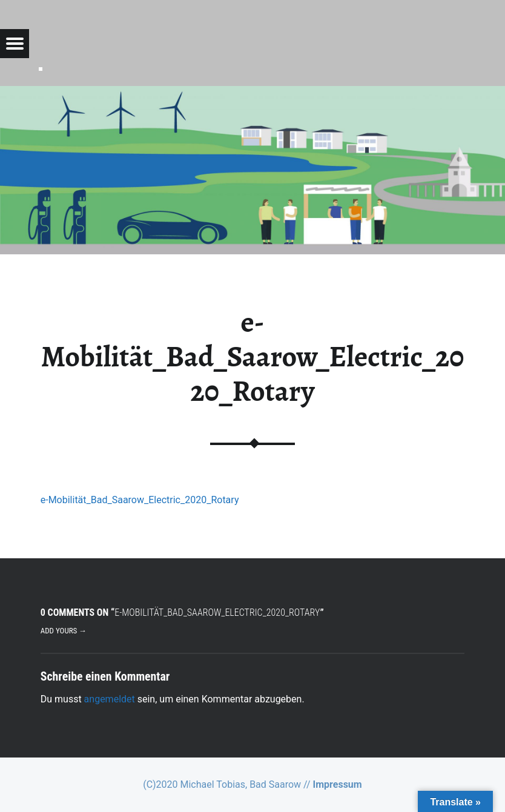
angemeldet (110, 699)
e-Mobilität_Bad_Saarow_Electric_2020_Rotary (140, 500)
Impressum (338, 784)
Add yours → (64, 631)
